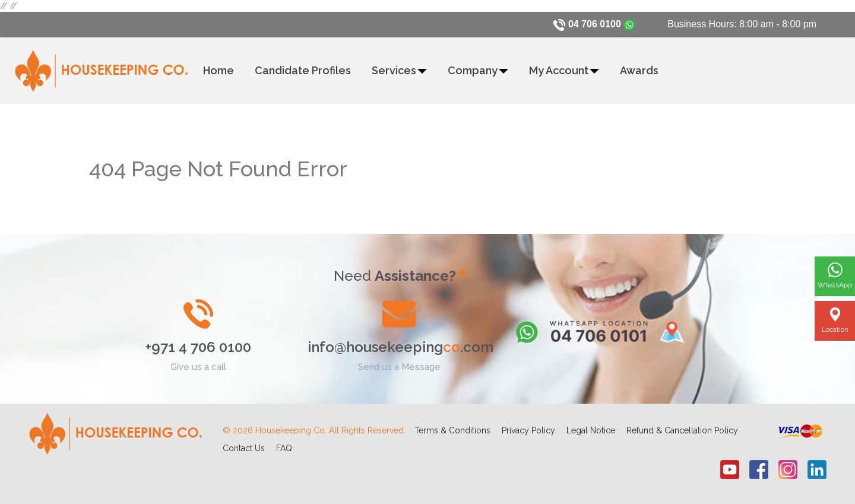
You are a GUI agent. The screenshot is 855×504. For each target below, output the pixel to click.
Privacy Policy (528, 430)
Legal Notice (591, 430)
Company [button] (478, 70)
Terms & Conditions (452, 430)
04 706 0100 (595, 24)
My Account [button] (564, 70)
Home (218, 70)
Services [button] (399, 70)
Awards (639, 70)
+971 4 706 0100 (198, 347)
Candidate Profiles (303, 70)
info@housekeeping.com (400, 347)
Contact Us (244, 448)
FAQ (284, 448)
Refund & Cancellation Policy (682, 430)
